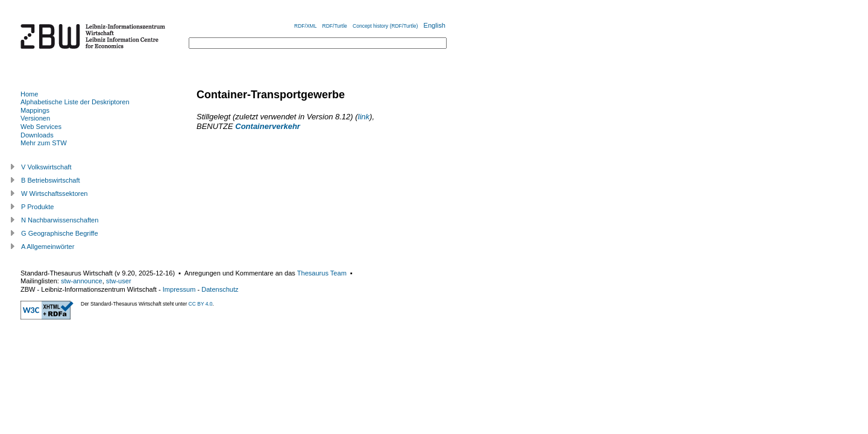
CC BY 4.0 (201, 304)
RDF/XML (305, 26)
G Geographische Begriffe (60, 233)
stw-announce (82, 281)
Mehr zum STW (44, 143)
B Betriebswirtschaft (51, 180)
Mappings (35, 110)
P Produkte (37, 207)
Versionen (35, 118)
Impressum (179, 289)
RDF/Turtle (335, 26)
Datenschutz (220, 289)
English (435, 25)
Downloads (37, 135)
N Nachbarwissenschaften (60, 220)
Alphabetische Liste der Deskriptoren (75, 102)
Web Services (41, 127)
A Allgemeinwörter (48, 247)
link (364, 117)
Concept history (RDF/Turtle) (385, 26)
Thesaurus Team (322, 273)
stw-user (119, 281)
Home (29, 94)
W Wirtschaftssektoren (55, 193)
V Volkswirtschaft (46, 167)
